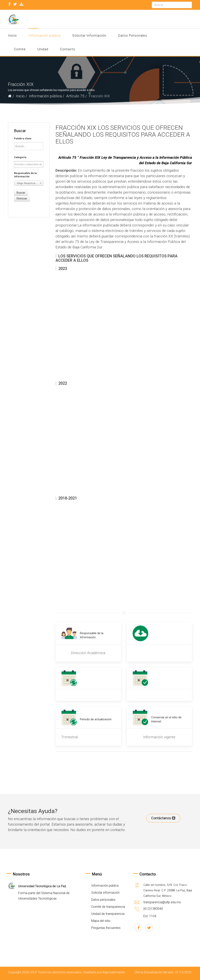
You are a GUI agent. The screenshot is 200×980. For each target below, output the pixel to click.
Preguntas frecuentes (105, 928)
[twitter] (15, 4)
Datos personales (103, 900)
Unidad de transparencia (107, 914)
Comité (20, 49)
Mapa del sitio (100, 921)
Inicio (12, 35)
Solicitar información (105, 893)
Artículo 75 (75, 96)
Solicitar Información (89, 35)
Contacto (68, 49)
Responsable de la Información (25, 175)
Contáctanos (163, 818)
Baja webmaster (114, 972)
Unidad (43, 49)
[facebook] (9, 4)
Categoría (20, 157)
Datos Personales (133, 35)
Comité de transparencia (108, 907)
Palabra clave (23, 138)
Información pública (45, 35)
